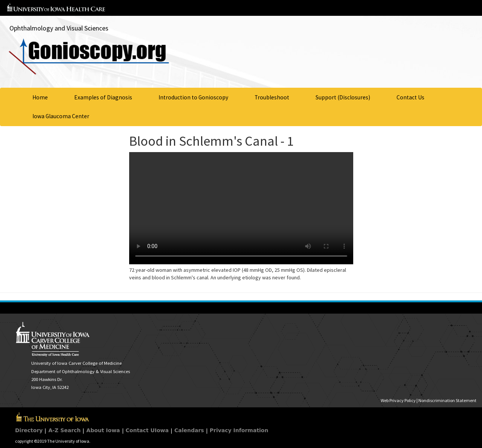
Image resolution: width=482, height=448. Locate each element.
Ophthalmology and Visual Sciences (59, 28)
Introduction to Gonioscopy (193, 97)
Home (40, 97)
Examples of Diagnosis (103, 97)
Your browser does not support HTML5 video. (241, 208)
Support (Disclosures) (343, 97)
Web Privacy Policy (398, 400)
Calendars (189, 430)
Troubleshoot (272, 97)
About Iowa (103, 430)
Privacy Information (239, 430)
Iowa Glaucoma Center (61, 116)
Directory (29, 430)
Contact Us (410, 97)
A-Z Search (64, 430)
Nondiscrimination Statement (447, 400)
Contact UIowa (147, 430)
